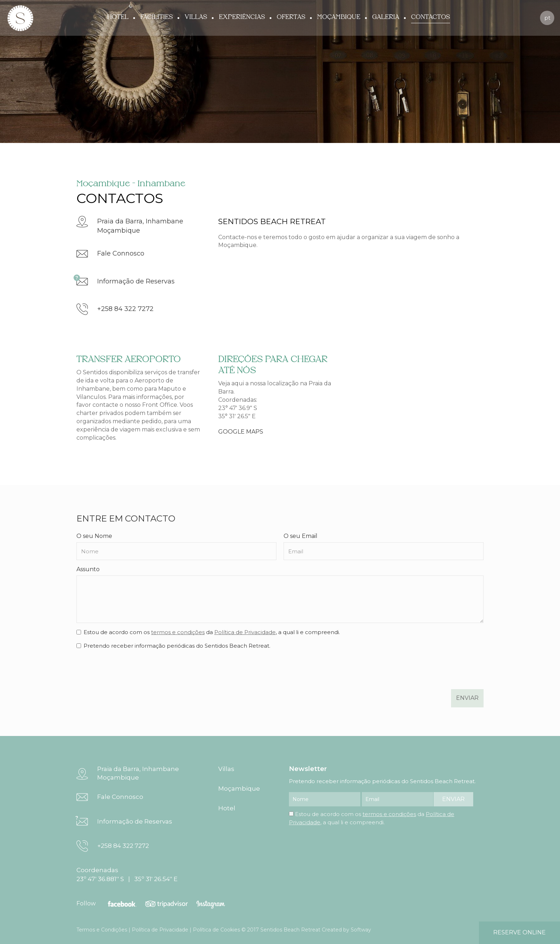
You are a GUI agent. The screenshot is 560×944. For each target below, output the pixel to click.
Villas (196, 17)
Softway (361, 930)
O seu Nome (94, 536)
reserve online (519, 932)
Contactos (431, 17)
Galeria (386, 17)
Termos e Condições (102, 930)
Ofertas (291, 17)
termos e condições (178, 632)
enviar (467, 698)
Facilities (157, 17)
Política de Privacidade (245, 632)
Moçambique (339, 17)
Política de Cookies (216, 930)
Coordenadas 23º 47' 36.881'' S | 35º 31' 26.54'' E (127, 874)
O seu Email (301, 536)
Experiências (242, 17)
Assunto (88, 569)
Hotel (118, 17)
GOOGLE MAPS (241, 432)
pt (547, 18)
